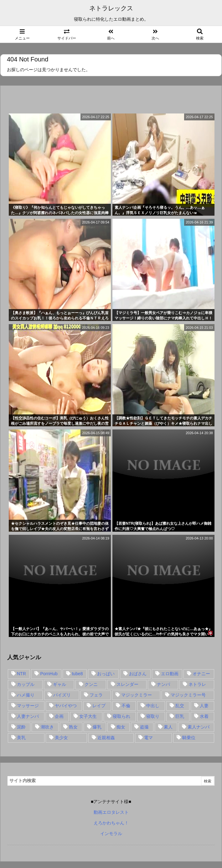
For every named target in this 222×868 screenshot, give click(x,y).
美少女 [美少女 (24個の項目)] (61, 738)
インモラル (111, 834)
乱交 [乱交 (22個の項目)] (180, 706)
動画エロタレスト (111, 812)
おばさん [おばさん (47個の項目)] (138, 674)
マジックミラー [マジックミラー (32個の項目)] (137, 695)
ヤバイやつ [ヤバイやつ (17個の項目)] (66, 706)
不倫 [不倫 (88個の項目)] (126, 706)
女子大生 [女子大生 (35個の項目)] (88, 716)
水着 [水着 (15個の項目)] (204, 716)
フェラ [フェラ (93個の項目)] (96, 695)
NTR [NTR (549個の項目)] (21, 674)
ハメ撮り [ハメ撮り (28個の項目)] (26, 695)
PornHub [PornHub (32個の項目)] (49, 674)
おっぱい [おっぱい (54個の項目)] (106, 674)
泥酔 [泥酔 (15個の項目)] (21, 727)
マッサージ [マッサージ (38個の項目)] (28, 706)
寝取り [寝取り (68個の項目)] (153, 716)
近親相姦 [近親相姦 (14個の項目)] (106, 738)
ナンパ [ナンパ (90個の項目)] (163, 684)
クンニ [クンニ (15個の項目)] (91, 684)
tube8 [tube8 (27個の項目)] (77, 674)
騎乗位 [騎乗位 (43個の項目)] (189, 738)
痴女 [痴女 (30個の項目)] (121, 727)
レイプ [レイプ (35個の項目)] (99, 706)
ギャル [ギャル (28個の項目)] (59, 684)
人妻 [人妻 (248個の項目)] (204, 706)
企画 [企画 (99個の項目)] (59, 716)
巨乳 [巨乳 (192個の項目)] (180, 716)
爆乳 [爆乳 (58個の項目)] (97, 727)
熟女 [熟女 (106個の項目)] (73, 727)
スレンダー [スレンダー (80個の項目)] (127, 684)
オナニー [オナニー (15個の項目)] (201, 674)
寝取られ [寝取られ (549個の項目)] (121, 716)
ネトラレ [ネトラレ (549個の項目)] (197, 684)
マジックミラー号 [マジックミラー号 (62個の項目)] (188, 695)
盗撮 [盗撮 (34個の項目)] (144, 727)
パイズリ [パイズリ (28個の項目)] (62, 695)
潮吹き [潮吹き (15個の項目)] (47, 727)
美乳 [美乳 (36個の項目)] (21, 738)
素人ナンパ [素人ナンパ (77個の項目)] (199, 727)
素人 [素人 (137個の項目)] (168, 727)
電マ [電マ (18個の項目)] (148, 738)
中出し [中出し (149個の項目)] (153, 706)
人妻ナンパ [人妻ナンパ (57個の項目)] (28, 716)
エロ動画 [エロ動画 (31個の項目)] (170, 674)
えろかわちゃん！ (111, 823)
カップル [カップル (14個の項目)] (26, 684)
